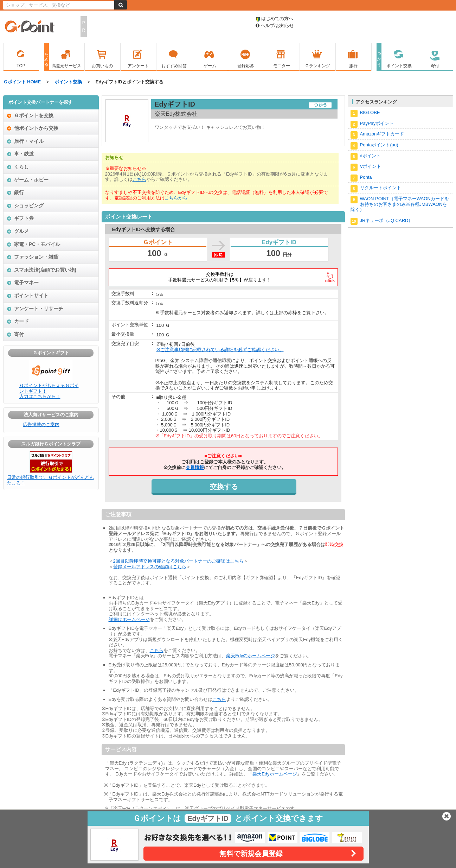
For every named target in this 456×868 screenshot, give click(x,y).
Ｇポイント (30, 27)
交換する (224, 487)
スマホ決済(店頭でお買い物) (45, 270)
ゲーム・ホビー (31, 180)
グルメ (21, 231)
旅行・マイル (29, 141)
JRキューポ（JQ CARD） (382, 221)
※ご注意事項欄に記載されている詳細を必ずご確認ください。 (220, 350)
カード (21, 321)
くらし (21, 167)
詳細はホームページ (129, 619)
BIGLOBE (365, 113)
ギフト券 (24, 218)
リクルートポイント (376, 189)
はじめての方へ (275, 18)
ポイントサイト (31, 296)
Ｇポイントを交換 (34, 115)
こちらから (176, 198)
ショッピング (29, 205)
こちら (139, 179)
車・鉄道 (24, 154)
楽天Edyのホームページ (251, 656)
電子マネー (26, 283)
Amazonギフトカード (377, 135)
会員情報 (195, 467)
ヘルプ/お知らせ (275, 26)
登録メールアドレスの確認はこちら (150, 567)
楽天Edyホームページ (275, 774)
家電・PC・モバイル (37, 244)
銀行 (19, 192)
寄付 (19, 334)
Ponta (361, 178)
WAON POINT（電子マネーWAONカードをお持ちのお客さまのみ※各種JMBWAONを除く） (400, 204)
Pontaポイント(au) (374, 146)
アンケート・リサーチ (39, 309)
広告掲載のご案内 (41, 425)
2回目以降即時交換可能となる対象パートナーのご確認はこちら (178, 561)
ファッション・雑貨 (36, 257)
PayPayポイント (372, 124)
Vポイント (366, 167)
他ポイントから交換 (36, 128)
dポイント (366, 157)
